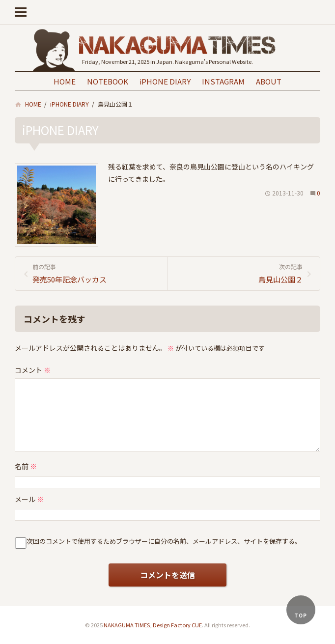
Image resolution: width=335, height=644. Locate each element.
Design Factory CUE (177, 625)
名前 (26, 466)
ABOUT (269, 81)
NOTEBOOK (108, 81)
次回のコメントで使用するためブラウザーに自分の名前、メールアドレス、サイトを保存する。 (164, 541)
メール (29, 499)
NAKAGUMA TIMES (127, 625)
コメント (33, 370)
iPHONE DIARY (165, 81)
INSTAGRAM (223, 81)
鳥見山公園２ (239, 273)
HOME (65, 81)
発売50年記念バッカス (96, 273)
